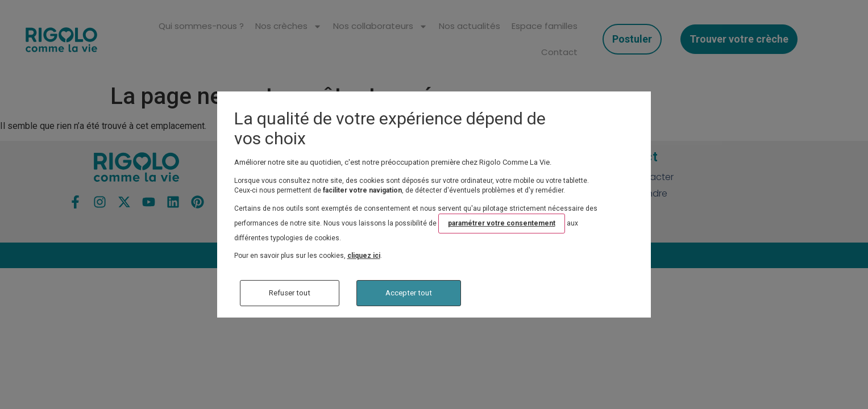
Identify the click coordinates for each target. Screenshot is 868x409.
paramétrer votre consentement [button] (502, 223)
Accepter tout (409, 293)
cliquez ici (364, 256)
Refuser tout (290, 293)
